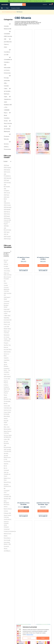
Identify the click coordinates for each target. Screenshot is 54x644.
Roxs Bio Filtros (8, 350)
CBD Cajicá (7, 232)
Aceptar (43, 638)
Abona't (6, 425)
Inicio (3, 12)
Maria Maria (7, 416)
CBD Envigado (7, 168)
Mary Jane (7, 427)
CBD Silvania (7, 170)
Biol (5, 281)
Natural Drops (7, 482)
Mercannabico (7, 429)
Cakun (5, 283)
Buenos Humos (8, 509)
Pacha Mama (7, 538)
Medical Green (7, 534)
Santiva (6, 419)
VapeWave (7, 360)
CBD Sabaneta (7, 178)
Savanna (6, 464)
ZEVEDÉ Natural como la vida (7, 458)
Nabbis (6, 536)
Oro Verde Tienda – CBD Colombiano (7, 339)
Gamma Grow (7, 410)
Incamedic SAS (8, 320)
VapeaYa (6, 358)
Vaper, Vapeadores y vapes (8, 99)
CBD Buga (6, 165)
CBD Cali (6, 234)
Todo (7, 8)
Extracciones (7, 73)
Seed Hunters (7, 352)
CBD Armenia (7, 205)
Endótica (6, 385)
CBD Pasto (6, 195)
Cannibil (6, 285)
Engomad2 (7, 309)
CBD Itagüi (6, 180)
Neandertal (7, 335)
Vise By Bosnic (8, 519)
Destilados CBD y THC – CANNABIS (8, 107)
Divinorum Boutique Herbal (6, 305)
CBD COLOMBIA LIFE (23, 271)
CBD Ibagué (7, 216)
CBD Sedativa (7, 377)
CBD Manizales (8, 207)
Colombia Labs (8, 408)
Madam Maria (7, 329)
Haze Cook (7, 374)
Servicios (6, 144)
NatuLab (6, 264)
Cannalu (6, 511)
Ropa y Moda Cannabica (7, 115)
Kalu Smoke (7, 322)
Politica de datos (30, 635)
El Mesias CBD (7, 513)
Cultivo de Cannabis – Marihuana (8, 91)
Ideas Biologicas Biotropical (7, 503)
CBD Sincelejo (7, 183)
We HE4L (6, 454)
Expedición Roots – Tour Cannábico (7, 370)
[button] (7, 161)
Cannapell (6, 470)
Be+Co (6, 468)
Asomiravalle (7, 540)
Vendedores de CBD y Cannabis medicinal (7, 254)
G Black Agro (7, 316)
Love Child (6, 327)
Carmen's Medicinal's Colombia (7, 289)
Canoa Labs (7, 406)
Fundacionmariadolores (10, 531)
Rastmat (6, 347)
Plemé (5, 395)
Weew (5, 362)
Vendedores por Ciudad (11, 12)
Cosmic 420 (7, 379)
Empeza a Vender (16, 8)
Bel (5, 489)
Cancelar (29, 638)
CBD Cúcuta (7, 193)
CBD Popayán (7, 237)
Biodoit (6, 404)
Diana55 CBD (7, 499)
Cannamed (7, 529)
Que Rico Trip (7, 345)
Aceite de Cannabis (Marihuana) (7, 129)
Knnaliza (6, 266)
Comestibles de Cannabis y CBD (8, 62)
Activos (6, 507)
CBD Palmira (7, 212)
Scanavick (6, 546)
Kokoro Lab (7, 324)
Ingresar (45, 4)
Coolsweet (7, 301)
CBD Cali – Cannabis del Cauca (7, 474)
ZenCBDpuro (7, 551)
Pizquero (6, 343)
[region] (36, 633)
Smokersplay (7, 401)
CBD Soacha (7, 172)
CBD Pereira (7, 214)
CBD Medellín (7, 210)
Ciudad (5, 161)
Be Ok (5, 466)
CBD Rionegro (7, 239)
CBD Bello (6, 226)
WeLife (6, 549)
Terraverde (7, 269)
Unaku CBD (7, 439)
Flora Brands (7, 462)
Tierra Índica (7, 271)
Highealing (6, 318)
